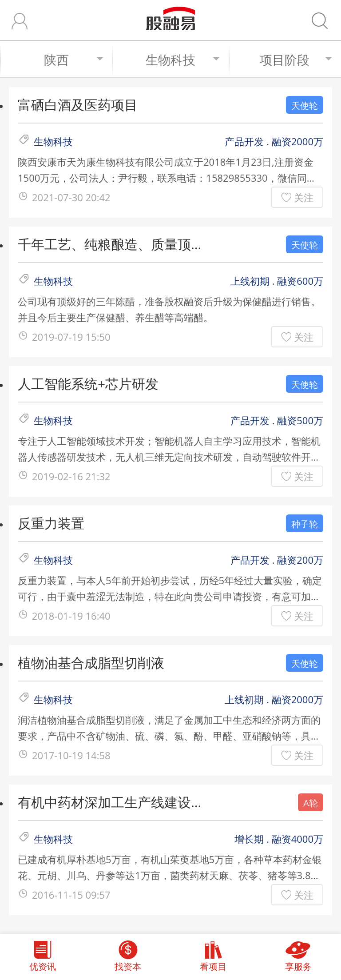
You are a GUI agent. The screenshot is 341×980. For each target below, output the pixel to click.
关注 (304, 197)
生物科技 (183, 60)
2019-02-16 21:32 (71, 476)
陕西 (74, 60)
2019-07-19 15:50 (71, 337)
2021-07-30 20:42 (71, 197)
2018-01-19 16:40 (71, 616)
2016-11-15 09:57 (71, 895)
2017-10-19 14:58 (71, 755)
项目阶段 (296, 60)
